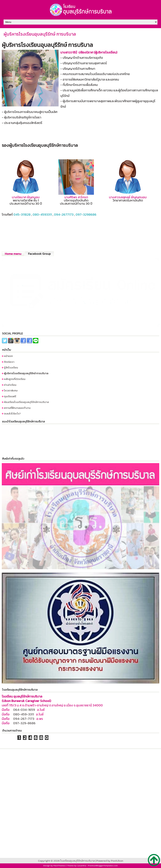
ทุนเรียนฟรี (10, 396)
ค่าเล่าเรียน (10, 385)
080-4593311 (42, 214)
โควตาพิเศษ (11, 390)
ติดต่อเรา (9, 362)
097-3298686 (86, 214)
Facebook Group (39, 254)
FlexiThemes (59, 866)
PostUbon (117, 861)
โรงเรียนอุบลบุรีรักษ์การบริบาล (77, 861)
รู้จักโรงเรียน (11, 367)
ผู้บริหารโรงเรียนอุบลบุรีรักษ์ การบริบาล (40, 34)
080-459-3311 (24, 714)
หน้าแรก (8, 356)
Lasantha (82, 866)
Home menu (13, 254)
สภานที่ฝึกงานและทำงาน (17, 408)
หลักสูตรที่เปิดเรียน (15, 379)
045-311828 (22, 214)
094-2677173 (64, 214)
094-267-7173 (24, 719)
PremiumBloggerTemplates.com (103, 866)
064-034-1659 (24, 710)
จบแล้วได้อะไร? (12, 413)
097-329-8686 (24, 723)
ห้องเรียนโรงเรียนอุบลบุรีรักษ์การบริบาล (26, 402)
